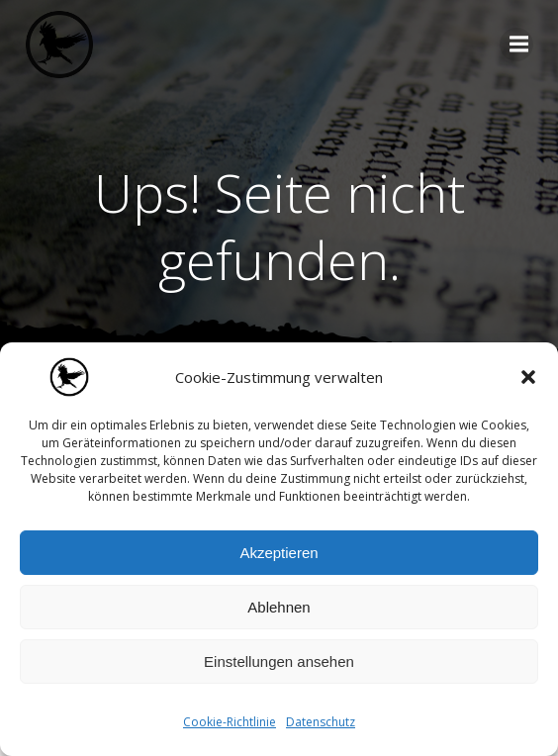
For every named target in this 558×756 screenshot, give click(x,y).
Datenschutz (321, 722)
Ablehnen (279, 607)
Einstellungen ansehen (279, 661)
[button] (528, 377)
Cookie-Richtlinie (230, 722)
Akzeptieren (279, 553)
